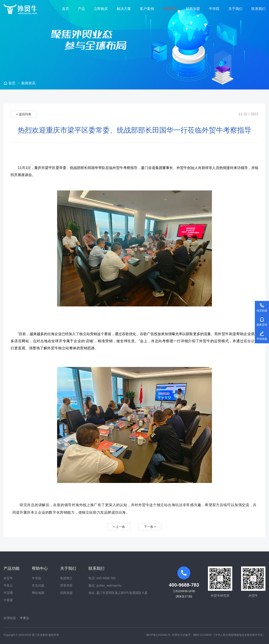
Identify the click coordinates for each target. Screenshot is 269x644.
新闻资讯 (170, 9)
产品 (81, 9)
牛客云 (8, 585)
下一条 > (150, 527)
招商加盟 (193, 9)
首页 (65, 9)
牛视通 (8, 600)
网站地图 (38, 593)
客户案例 (147, 9)
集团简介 (66, 578)
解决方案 (124, 9)
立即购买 (101, 9)
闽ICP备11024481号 (158, 635)
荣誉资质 (66, 585)
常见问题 (38, 585)
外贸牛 (8, 578)
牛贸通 (8, 593)
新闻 (28, 83)
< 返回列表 (24, 114)
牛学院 (214, 9)
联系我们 (258, 9)
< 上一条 (119, 527)
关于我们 (235, 9)
